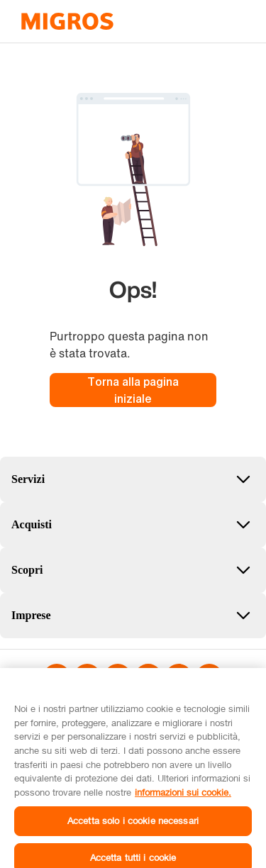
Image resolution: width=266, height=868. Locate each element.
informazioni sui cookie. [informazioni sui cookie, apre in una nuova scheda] (183, 799)
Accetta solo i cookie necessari (133, 828)
